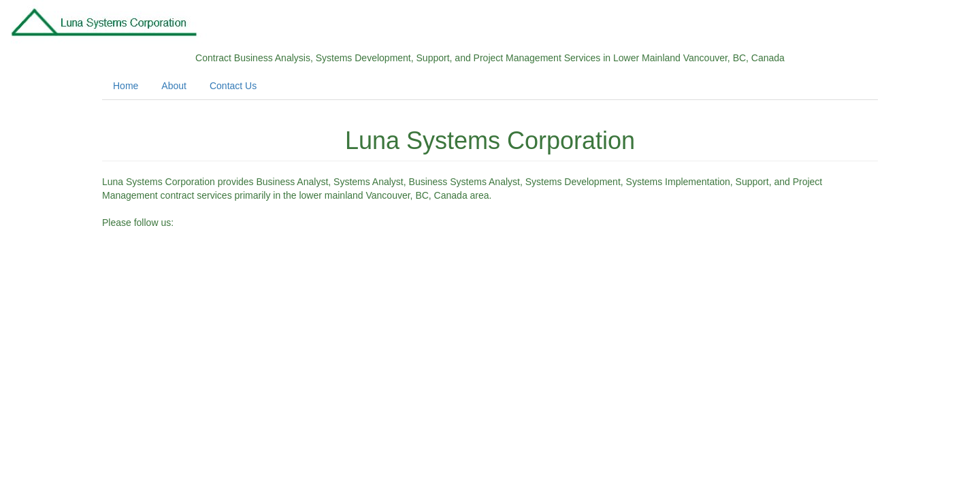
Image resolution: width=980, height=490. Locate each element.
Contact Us (233, 86)
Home (126, 86)
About (174, 86)
